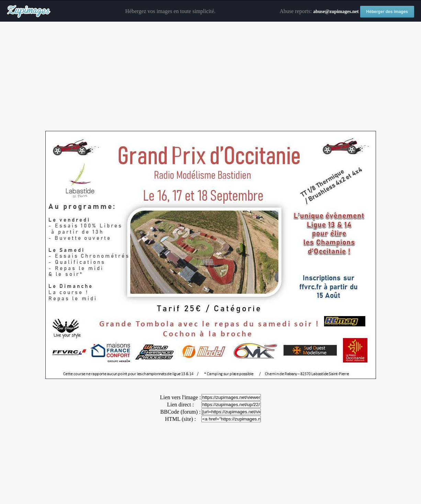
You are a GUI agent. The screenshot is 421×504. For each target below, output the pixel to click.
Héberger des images (387, 12)
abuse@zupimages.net (336, 12)
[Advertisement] (211, 77)
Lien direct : (180, 405)
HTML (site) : (180, 419)
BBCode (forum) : (180, 412)
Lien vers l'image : (181, 397)
